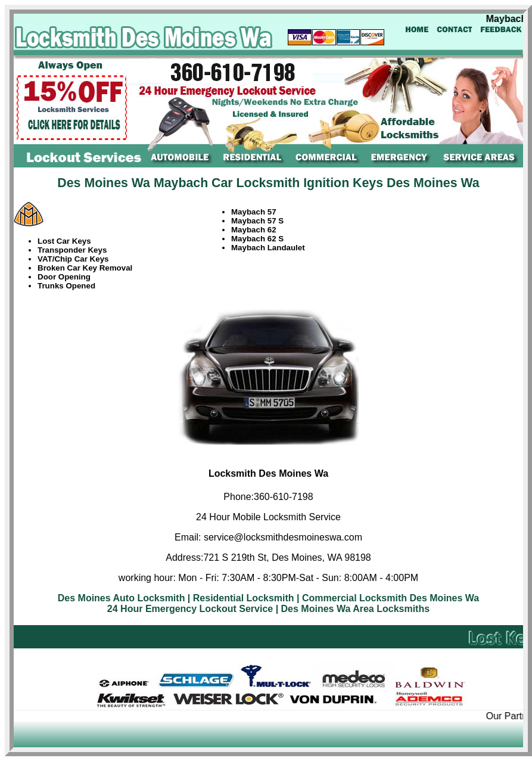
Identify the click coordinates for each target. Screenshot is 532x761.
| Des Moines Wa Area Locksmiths (353, 609)
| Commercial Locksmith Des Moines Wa (388, 598)
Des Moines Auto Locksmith (122, 598)
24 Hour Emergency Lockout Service (190, 609)
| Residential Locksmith (241, 598)
